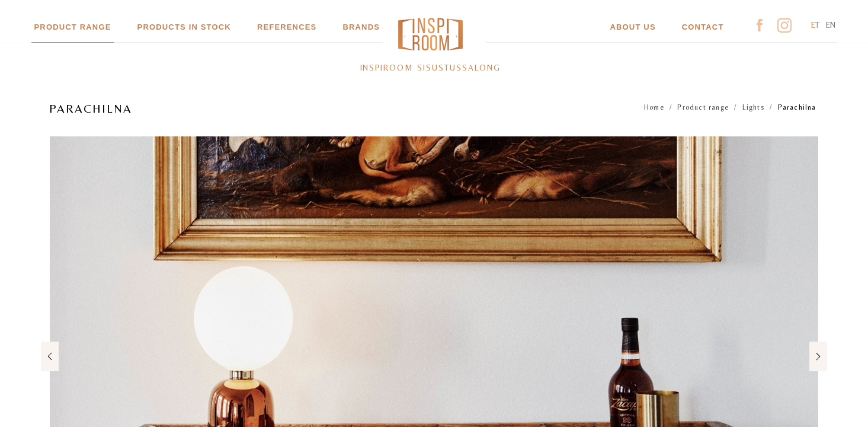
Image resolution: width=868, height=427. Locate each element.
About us (632, 27)
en (831, 25)
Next (816, 356)
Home (654, 107)
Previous (52, 356)
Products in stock (184, 27)
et (815, 25)
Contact (703, 27)
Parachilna (797, 107)
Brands (361, 27)
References (287, 27)
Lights (753, 107)
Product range (73, 27)
